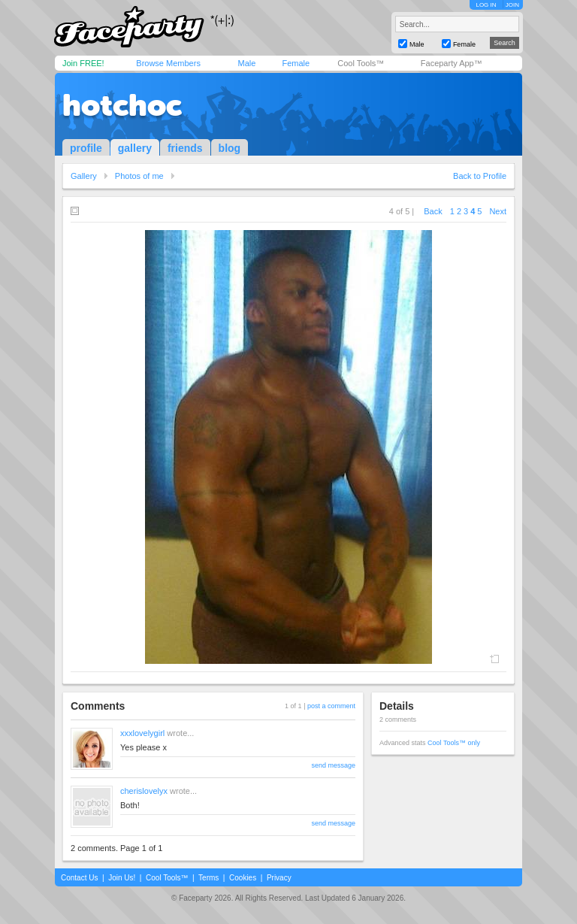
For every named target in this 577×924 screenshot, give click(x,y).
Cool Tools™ (361, 63)
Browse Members (168, 63)
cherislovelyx (144, 791)
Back (433, 211)
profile (86, 148)
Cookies (243, 878)
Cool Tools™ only (454, 743)
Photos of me (139, 176)
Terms (208, 878)
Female (296, 63)
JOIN (512, 5)
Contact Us (79, 878)
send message (333, 765)
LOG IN (486, 5)
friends (185, 148)
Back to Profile (480, 176)
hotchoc (122, 105)
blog (230, 148)
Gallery (84, 176)
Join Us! (122, 878)
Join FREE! (83, 63)
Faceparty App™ (452, 63)
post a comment (331, 706)
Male (246, 63)
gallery (135, 148)
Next (498, 211)
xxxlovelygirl (142, 733)
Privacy (279, 878)
